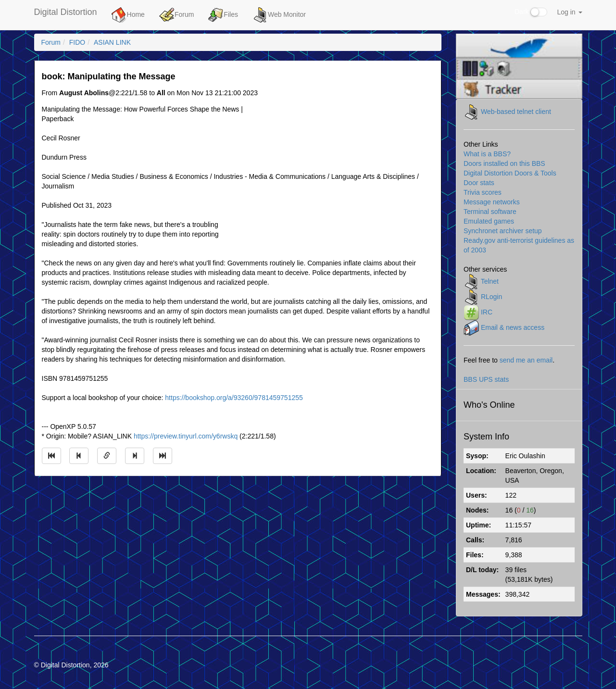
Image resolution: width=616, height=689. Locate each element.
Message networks (492, 202)
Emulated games (489, 221)
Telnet (490, 281)
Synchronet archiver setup (503, 231)
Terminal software (490, 212)
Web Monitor (279, 15)
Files (223, 15)
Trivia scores (483, 192)
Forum (176, 15)
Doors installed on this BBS (504, 163)
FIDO (77, 42)
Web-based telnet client (516, 111)
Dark (531, 12)
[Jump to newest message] (163, 456)
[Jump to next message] (135, 456)
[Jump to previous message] (79, 456)
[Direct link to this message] (107, 456)
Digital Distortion (66, 12)
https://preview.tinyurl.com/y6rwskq (186, 436)
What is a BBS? (487, 154)
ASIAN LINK (112, 42)
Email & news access (513, 327)
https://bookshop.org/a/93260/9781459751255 (234, 398)
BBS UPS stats (486, 379)
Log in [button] (569, 12)
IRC (487, 312)
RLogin (491, 296)
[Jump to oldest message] (51, 456)
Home (128, 15)
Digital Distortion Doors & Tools (510, 173)
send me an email (526, 360)
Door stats (479, 183)
